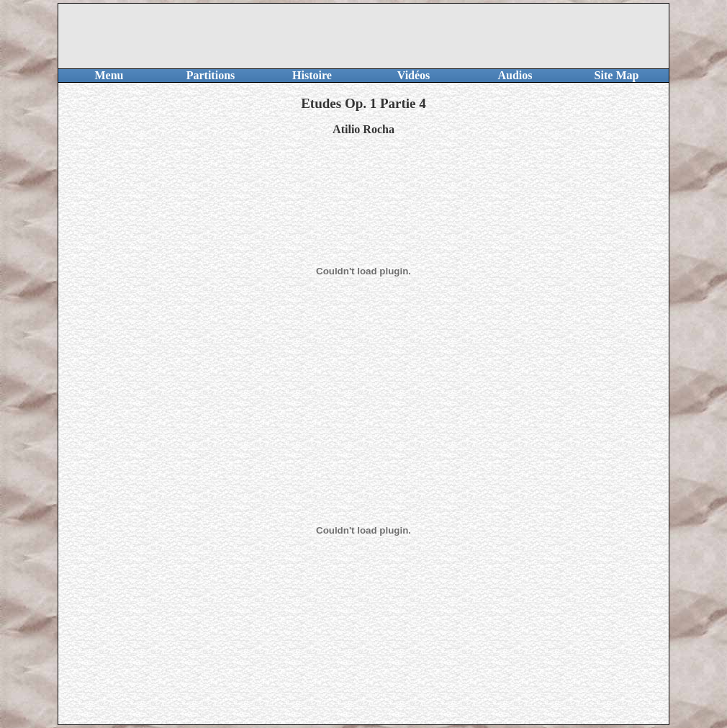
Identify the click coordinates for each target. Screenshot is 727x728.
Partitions (211, 75)
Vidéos (414, 75)
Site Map (617, 75)
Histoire (312, 75)
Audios (515, 75)
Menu (109, 75)
